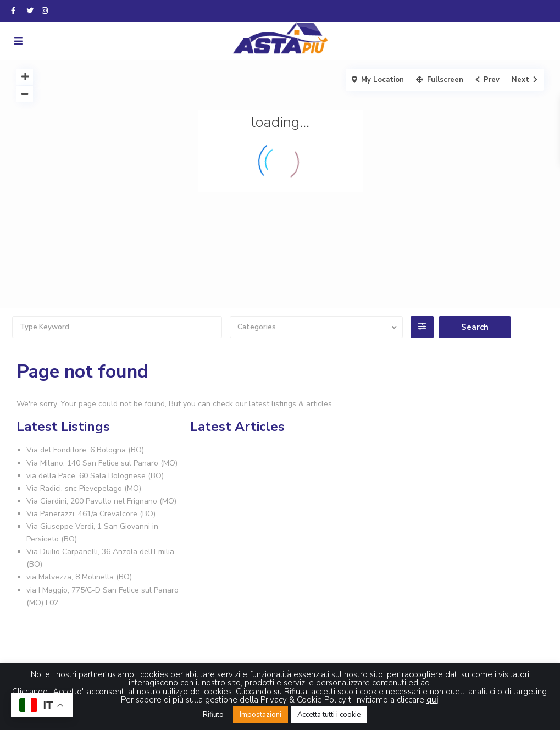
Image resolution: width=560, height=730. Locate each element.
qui (432, 700)
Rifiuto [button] (213, 715)
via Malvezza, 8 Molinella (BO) (79, 577)
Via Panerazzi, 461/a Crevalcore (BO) (91, 514)
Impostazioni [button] (260, 715)
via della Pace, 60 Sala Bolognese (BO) (95, 476)
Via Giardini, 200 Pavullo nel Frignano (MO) (101, 501)
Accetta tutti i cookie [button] (329, 715)
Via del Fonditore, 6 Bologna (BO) (85, 450)
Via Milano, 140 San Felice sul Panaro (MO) (102, 463)
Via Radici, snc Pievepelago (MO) (84, 488)
